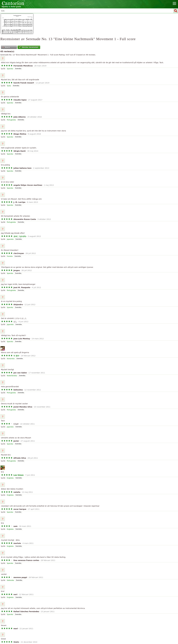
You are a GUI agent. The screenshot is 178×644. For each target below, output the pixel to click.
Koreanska (11, 359)
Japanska (10, 239)
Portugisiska (11, 120)
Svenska (18, 69)
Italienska (11, 580)
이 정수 (16, 356)
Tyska (9, 86)
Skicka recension (28, 47)
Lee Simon (19, 475)
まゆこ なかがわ (20, 236)
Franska (10, 256)
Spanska (10, 69)
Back (6, 47)
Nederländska (12, 376)
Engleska (10, 478)
